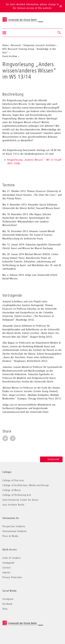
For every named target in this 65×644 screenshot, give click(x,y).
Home (6, 45)
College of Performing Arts (17, 495)
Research (16, 45)
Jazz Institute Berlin (13, 505)
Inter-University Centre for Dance (21, 500)
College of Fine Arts (13, 480)
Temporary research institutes (40, 45)
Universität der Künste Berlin (15, 18)
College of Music (12, 490)
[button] (59, 33)
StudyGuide (51, 459)
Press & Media (10, 536)
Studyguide (8, 563)
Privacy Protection (12, 577)
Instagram (8, 599)
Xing (5, 609)
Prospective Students (14, 526)
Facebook (8, 604)
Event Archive (10, 56)
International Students (15, 531)
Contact (7, 567)
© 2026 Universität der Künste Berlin (19, 622)
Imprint (6, 572)
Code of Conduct (12, 558)
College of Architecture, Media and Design (26, 485)
